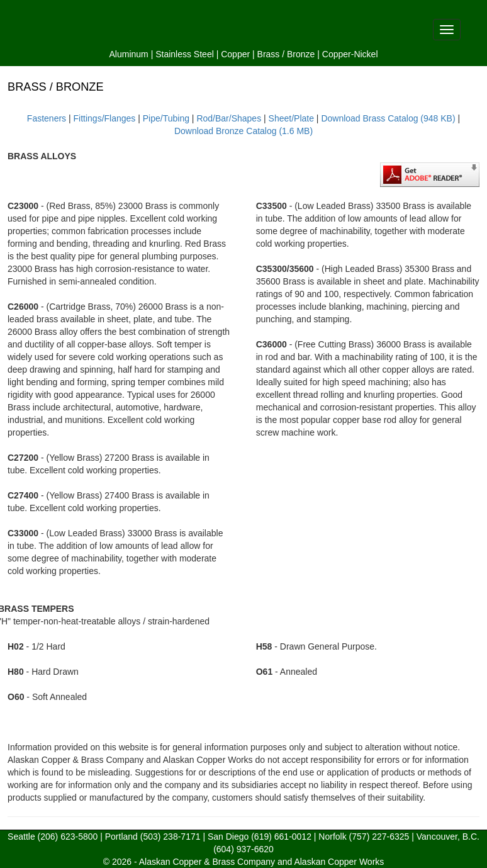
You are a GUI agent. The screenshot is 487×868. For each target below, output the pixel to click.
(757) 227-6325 (379, 837)
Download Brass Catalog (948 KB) (388, 118)
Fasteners (47, 118)
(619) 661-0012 (281, 837)
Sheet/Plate (291, 118)
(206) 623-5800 (68, 837)
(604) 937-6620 (244, 849)
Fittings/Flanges (105, 118)
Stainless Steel (185, 54)
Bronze (301, 54)
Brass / (271, 54)
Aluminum (129, 54)
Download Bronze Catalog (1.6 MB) (244, 131)
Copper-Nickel (350, 54)
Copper (235, 54)
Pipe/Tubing (166, 118)
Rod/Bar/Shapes (229, 118)
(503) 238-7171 (171, 837)
